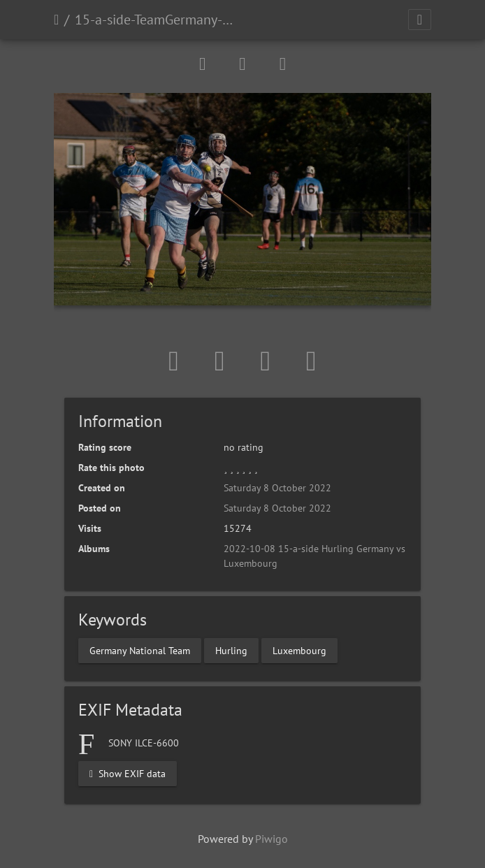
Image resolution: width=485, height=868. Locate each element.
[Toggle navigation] (420, 20)
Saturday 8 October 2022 (277, 488)
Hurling (231, 651)
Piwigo (272, 839)
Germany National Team (140, 651)
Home (56, 20)
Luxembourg (299, 651)
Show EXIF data (128, 774)
